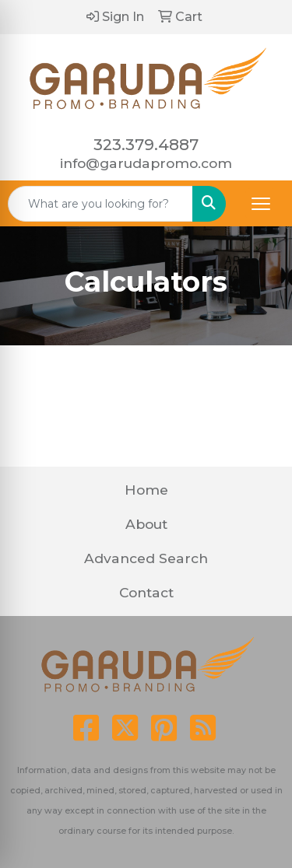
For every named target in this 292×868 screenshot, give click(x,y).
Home (146, 490)
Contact (146, 592)
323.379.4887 (146, 145)
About (146, 524)
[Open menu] (261, 204)
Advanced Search (146, 558)
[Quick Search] (100, 204)
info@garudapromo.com (146, 163)
